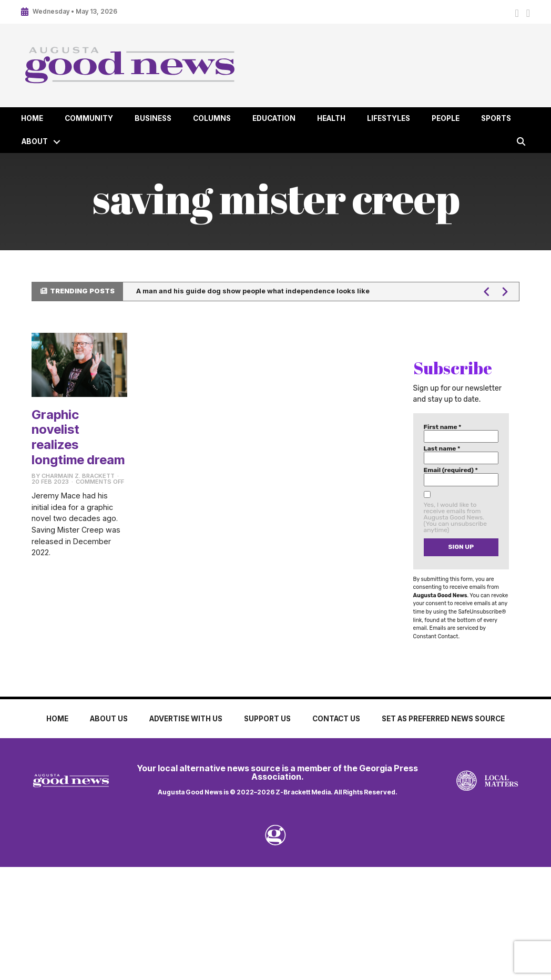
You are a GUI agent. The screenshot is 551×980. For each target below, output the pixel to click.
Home (32, 118)
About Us (109, 719)
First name (443, 427)
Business (153, 118)
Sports (496, 118)
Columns (212, 118)
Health (331, 118)
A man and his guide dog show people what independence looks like (253, 291)
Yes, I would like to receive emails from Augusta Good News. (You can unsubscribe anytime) (455, 517)
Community (89, 118)
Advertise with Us (186, 719)
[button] (57, 142)
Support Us (267, 719)
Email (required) (451, 470)
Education (274, 118)
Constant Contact (436, 636)
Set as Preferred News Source (443, 719)
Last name (442, 448)
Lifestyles (389, 118)
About (35, 141)
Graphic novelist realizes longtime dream (78, 437)
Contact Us (336, 719)
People (446, 118)
